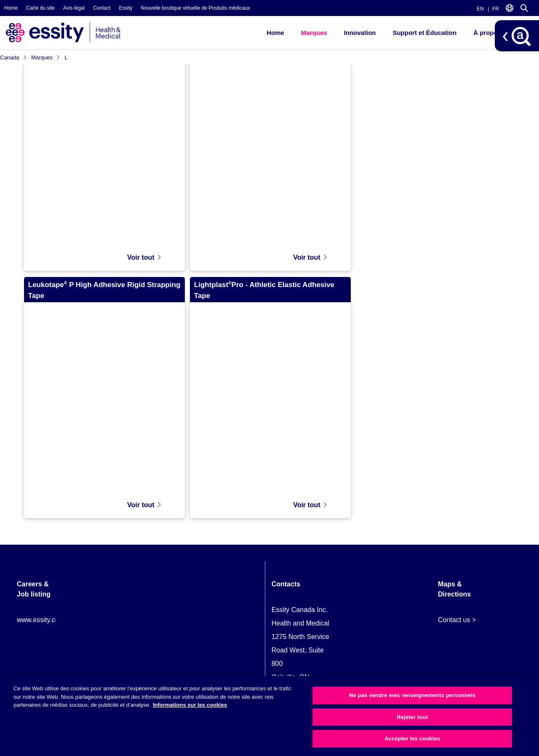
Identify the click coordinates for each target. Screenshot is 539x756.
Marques (314, 33)
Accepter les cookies (412, 739)
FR (496, 9)
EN (480, 9)
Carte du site (40, 8)
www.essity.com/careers (53, 615)
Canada (13, 57)
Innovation (360, 33)
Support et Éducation (424, 33)
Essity (126, 8)
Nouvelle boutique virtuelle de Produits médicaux (196, 8)
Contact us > (457, 615)
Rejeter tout (412, 717)
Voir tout (144, 253)
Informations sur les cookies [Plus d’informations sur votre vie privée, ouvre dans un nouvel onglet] (190, 705)
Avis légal (74, 8)
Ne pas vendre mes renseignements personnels (412, 695)
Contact (102, 8)
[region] (269, 716)
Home (11, 8)
